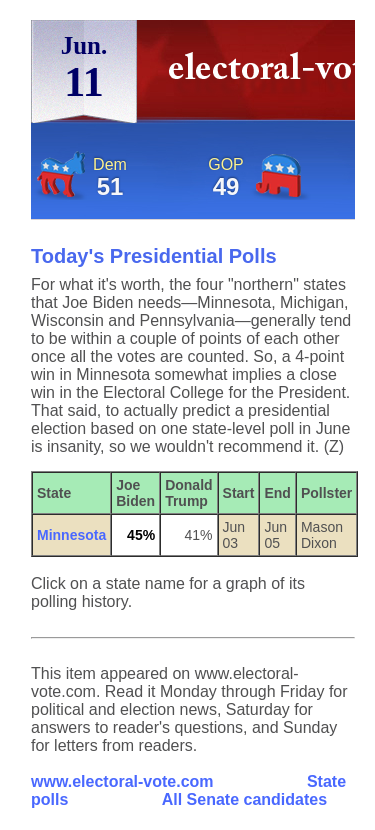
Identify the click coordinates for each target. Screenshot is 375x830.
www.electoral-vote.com (122, 781)
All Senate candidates (244, 799)
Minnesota (71, 535)
